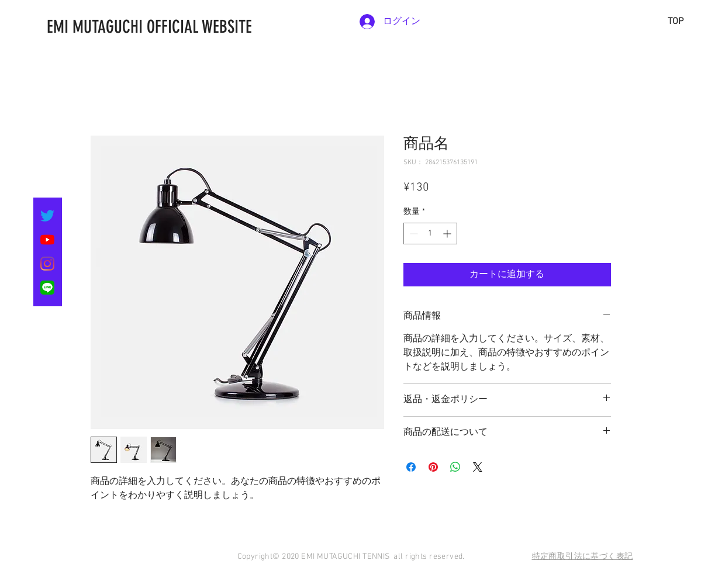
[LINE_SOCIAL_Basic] (47, 288)
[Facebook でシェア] (411, 467)
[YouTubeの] (47, 240)
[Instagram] (47, 264)
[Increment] (448, 234)
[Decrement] (412, 234)
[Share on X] (478, 467)
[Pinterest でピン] (433, 467)
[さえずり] (47, 216)
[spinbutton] (430, 234)
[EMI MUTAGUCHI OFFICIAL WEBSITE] (208, 27)
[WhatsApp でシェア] (455, 467)
